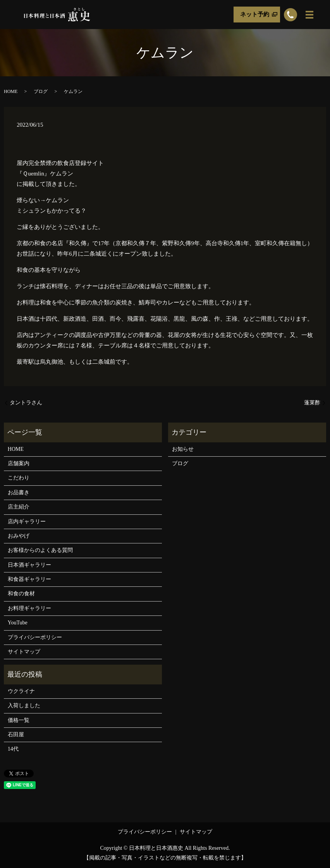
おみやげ (19, 536)
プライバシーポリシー (35, 637)
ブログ (41, 91)
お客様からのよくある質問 (40, 550)
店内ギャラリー (27, 522)
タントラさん (26, 403)
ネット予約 (255, 14)
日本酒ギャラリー (29, 565)
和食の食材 (21, 594)
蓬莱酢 (312, 403)
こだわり (19, 478)
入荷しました (24, 706)
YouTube (18, 623)
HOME (11, 91)
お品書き (19, 492)
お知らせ (183, 449)
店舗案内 (19, 463)
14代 (13, 749)
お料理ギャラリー (29, 608)
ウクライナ (21, 691)
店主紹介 (19, 507)
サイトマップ (24, 652)
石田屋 (16, 735)
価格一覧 (19, 720)
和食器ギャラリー (29, 579)
